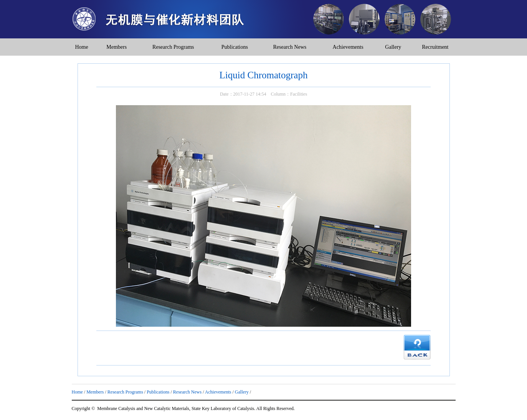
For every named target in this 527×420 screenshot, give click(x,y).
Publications (235, 47)
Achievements (348, 47)
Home (81, 47)
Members (116, 47)
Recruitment (435, 47)
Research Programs (173, 47)
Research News (290, 47)
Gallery (393, 47)
